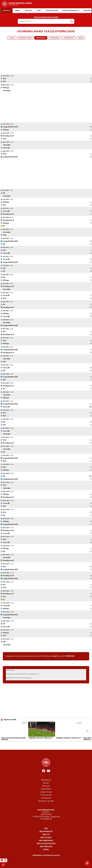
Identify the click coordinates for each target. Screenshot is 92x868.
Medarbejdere (46, 789)
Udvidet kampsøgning (71, 10)
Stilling (12, 38)
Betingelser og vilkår (46, 801)
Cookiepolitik (46, 798)
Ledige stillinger (46, 792)
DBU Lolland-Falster (46, 844)
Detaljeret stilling (25, 38)
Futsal (46, 850)
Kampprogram (41, 38)
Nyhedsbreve (46, 780)
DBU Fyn (46, 835)
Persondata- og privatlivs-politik (46, 855)
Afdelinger (46, 786)
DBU (46, 829)
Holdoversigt (55, 38)
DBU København (46, 841)
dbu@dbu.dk (47, 819)
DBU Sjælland (46, 847)
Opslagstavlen (69, 38)
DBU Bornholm (46, 832)
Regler (81, 38)
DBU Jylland (46, 838)
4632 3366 (70, 656)
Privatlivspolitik (46, 795)
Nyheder (46, 783)
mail (55, 656)
